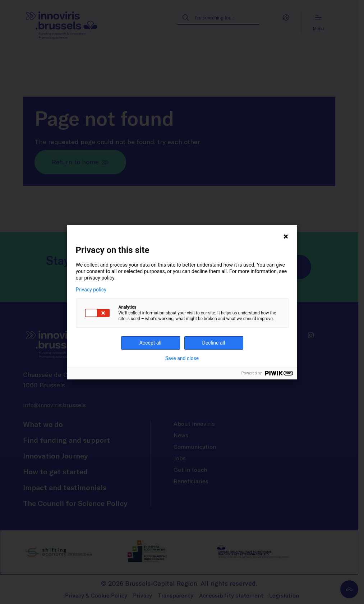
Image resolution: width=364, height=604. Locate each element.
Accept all (151, 343)
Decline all (214, 343)
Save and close (182, 358)
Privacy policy (91, 290)
